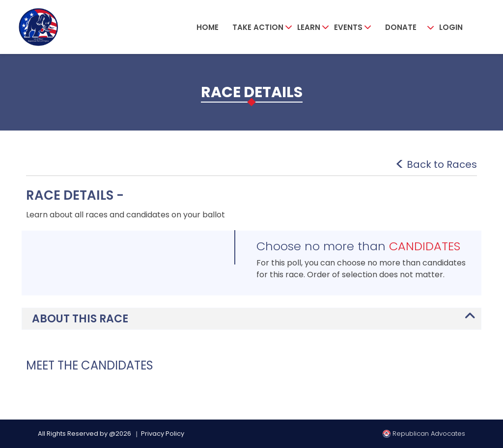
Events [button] (348, 27)
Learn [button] (309, 27)
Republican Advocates (424, 434)
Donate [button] (401, 27)
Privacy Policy (163, 434)
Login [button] (451, 27)
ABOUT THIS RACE (80, 319)
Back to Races (442, 164)
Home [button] (208, 27)
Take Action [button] (258, 27)
